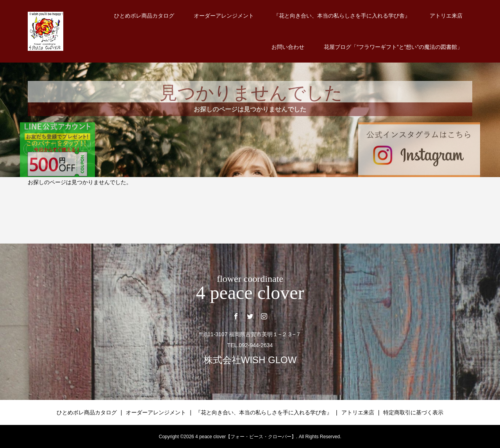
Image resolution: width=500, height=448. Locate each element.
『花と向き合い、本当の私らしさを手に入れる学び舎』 (342, 16)
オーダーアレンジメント (224, 16)
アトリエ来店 (446, 16)
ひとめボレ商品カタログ (144, 16)
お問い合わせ (288, 47)
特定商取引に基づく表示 (413, 412)
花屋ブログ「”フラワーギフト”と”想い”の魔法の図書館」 (393, 47)
